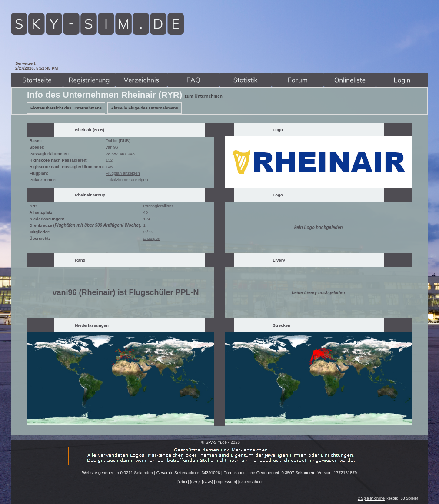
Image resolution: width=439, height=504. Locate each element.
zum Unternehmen (204, 96)
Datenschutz (251, 482)
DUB (124, 141)
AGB (207, 482)
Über (183, 482)
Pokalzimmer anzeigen (127, 180)
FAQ (195, 482)
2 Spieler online (371, 498)
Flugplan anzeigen (123, 173)
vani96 (112, 147)
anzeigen (151, 238)
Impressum (225, 482)
